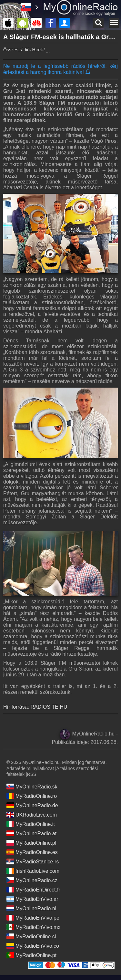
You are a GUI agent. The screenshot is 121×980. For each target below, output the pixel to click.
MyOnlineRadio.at (31, 833)
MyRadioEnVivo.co (33, 946)
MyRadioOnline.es (32, 852)
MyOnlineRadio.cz (32, 880)
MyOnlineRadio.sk (32, 787)
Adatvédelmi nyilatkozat (30, 768)
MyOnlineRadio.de (32, 805)
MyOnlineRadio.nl (31, 908)
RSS (32, 774)
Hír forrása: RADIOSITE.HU (35, 707)
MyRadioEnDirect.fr (33, 890)
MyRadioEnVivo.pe (33, 918)
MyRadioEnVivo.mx (33, 927)
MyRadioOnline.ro (32, 796)
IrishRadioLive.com (33, 871)
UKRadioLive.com (32, 815)
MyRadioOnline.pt (31, 955)
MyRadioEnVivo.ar (32, 899)
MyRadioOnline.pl (31, 843)
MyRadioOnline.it (31, 824)
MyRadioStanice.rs (33, 861)
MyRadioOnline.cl (31, 936)
